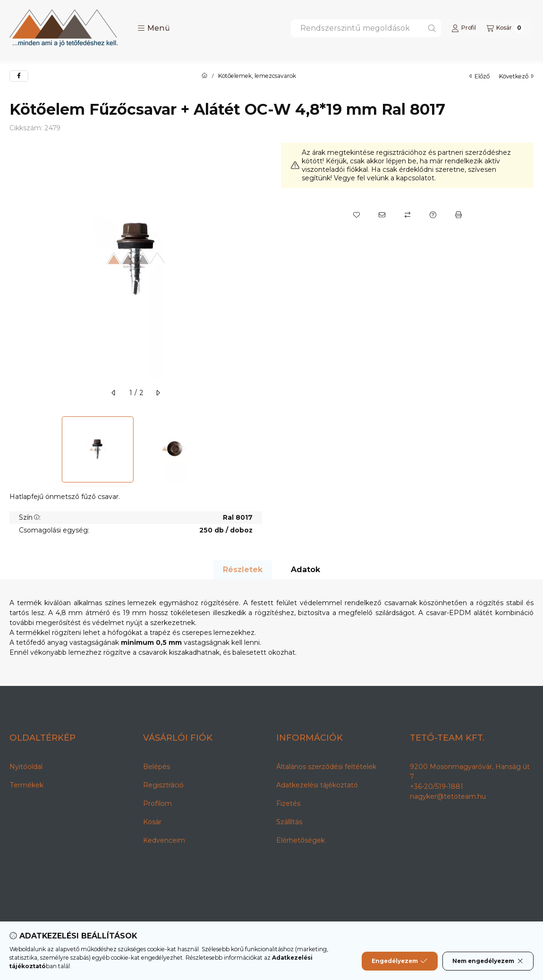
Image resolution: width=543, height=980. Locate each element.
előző (479, 76)
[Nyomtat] (458, 215)
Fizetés (288, 803)
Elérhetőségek (301, 840)
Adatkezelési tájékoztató (317, 785)
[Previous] (14, 449)
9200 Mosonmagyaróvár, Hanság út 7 (470, 772)
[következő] (158, 393)
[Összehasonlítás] (407, 215)
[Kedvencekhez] (356, 215)
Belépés (157, 767)
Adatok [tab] (305, 570)
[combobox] (366, 28)
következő (516, 76)
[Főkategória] (204, 76)
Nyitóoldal (26, 767)
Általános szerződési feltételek (326, 767)
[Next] (257, 449)
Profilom (157, 803)
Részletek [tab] (243, 570)
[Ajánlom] (382, 215)
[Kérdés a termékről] (433, 215)
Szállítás (289, 822)
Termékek (26, 785)
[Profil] (464, 28)
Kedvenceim (164, 840)
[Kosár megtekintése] (505, 28)
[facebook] (19, 76)
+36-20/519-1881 (437, 786)
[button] (154, 28)
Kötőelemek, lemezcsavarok (257, 76)
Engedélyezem (399, 961)
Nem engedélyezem (488, 961)
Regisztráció (163, 785)
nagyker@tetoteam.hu (448, 796)
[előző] (114, 393)
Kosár (152, 822)
